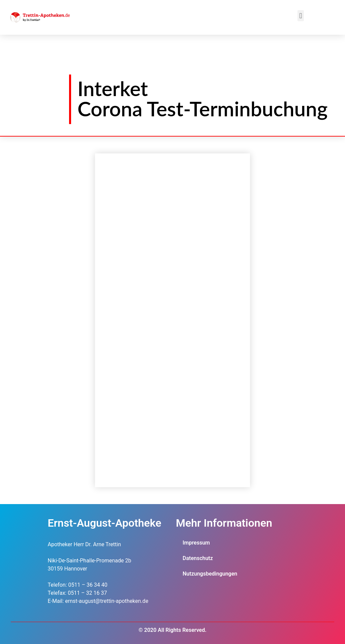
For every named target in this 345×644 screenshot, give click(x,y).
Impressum (196, 543)
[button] (301, 16)
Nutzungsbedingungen (210, 574)
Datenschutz (198, 558)
